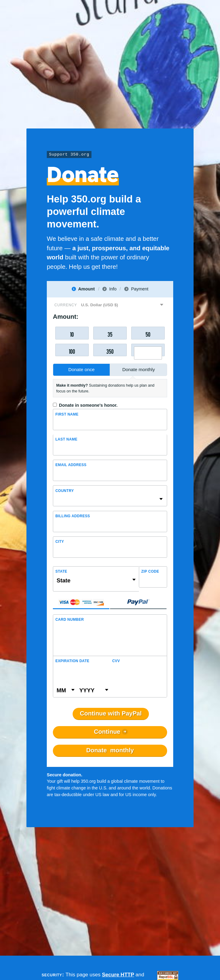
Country (65, 491)
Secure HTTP (118, 975)
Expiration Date (72, 661)
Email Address (71, 465)
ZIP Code (150, 571)
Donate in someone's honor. (88, 405)
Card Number (70, 620)
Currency (66, 305)
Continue (107, 732)
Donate (110, 750)
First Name (67, 414)
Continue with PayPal (111, 714)
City (60, 542)
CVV (116, 661)
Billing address (73, 516)
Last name (66, 439)
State (61, 571)
